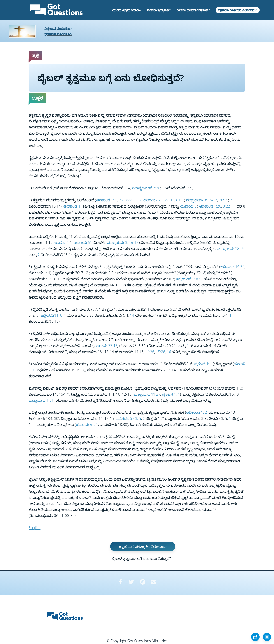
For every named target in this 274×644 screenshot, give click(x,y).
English (35, 528)
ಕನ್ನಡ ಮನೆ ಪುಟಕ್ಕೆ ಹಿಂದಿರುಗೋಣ (143, 546)
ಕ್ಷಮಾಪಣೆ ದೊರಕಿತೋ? (58, 34)
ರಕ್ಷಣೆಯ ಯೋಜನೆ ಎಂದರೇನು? (238, 10)
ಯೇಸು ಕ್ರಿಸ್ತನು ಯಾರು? (127, 10)
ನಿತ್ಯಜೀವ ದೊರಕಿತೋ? (58, 29)
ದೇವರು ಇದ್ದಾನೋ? (159, 10)
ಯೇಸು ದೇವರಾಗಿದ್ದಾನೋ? (193, 10)
